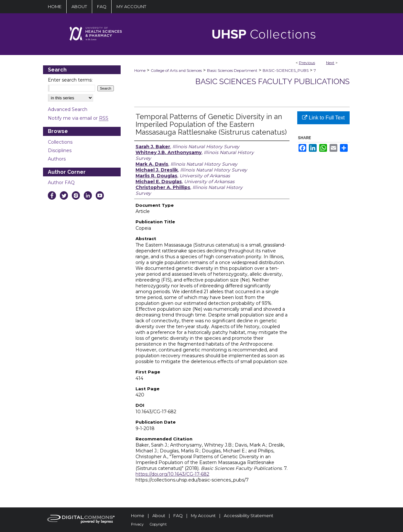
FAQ (178, 515)
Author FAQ (61, 183)
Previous (307, 63)
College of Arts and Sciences (176, 70)
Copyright (158, 524)
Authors (57, 159)
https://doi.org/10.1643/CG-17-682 (172, 474)
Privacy (137, 524)
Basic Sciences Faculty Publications (272, 81)
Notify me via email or (78, 118)
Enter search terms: (70, 80)
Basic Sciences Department (232, 70)
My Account (203, 515)
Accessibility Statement (249, 515)
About (159, 515)
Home (140, 70)
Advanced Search (68, 109)
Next (330, 63)
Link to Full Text (323, 118)
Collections (60, 142)
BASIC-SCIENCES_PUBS (286, 70)
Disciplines (60, 150)
